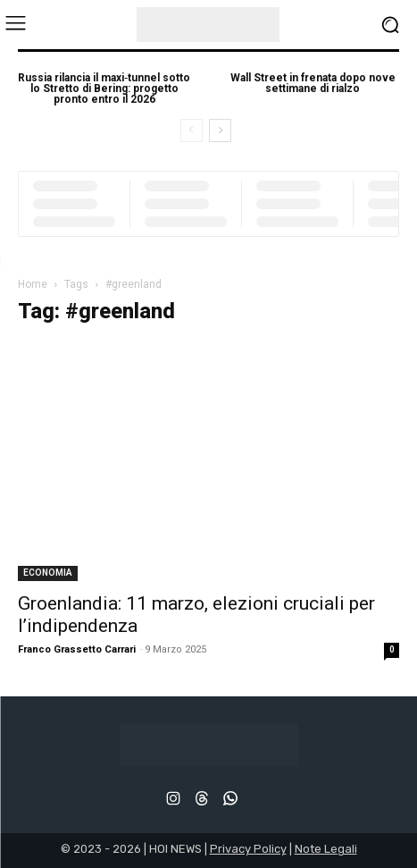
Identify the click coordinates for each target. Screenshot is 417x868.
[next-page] (220, 131)
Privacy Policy (248, 849)
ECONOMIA (48, 573)
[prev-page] (192, 131)
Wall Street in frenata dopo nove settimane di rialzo (313, 83)
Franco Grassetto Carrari (77, 649)
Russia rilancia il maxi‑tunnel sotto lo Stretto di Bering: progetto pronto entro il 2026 (104, 88)
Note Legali (326, 849)
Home (33, 284)
